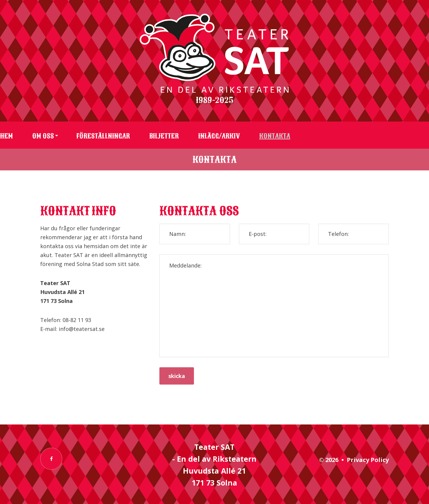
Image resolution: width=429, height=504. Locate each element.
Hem (6, 136)
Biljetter (164, 136)
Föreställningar (103, 136)
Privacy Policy (368, 460)
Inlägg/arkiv (219, 136)
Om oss (43, 136)
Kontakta (275, 136)
